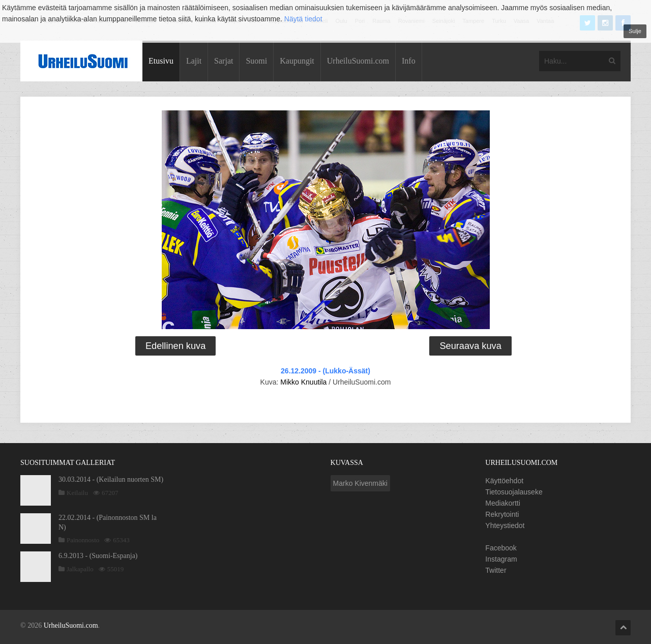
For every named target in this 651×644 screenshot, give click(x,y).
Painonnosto (83, 540)
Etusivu (161, 61)
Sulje (635, 31)
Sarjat (224, 61)
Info (409, 61)
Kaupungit (297, 61)
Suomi (256, 61)
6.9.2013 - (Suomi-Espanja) (98, 556)
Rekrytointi (502, 514)
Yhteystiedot (505, 525)
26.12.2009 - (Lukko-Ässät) (325, 371)
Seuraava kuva (470, 346)
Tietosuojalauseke (514, 492)
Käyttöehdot (504, 481)
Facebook (501, 548)
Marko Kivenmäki (360, 483)
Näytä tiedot (303, 19)
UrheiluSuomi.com (358, 61)
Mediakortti (502, 503)
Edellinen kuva (175, 346)
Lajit (194, 61)
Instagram (501, 559)
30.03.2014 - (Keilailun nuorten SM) (111, 479)
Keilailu (77, 493)
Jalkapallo (80, 569)
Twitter (496, 570)
